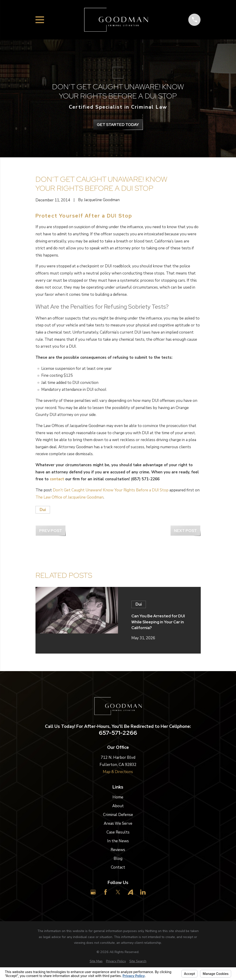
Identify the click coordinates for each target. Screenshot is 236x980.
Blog (118, 859)
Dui (43, 510)
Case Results (118, 832)
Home (118, 797)
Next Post (185, 531)
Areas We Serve (118, 823)
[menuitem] (96, 961)
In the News (118, 841)
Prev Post (51, 531)
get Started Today (118, 125)
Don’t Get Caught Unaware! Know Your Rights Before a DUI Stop (111, 490)
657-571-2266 (118, 733)
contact (57, 479)
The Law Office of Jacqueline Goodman (69, 497)
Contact (118, 867)
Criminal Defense (118, 815)
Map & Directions (118, 772)
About (118, 806)
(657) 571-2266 (145, 479)
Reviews (118, 850)
